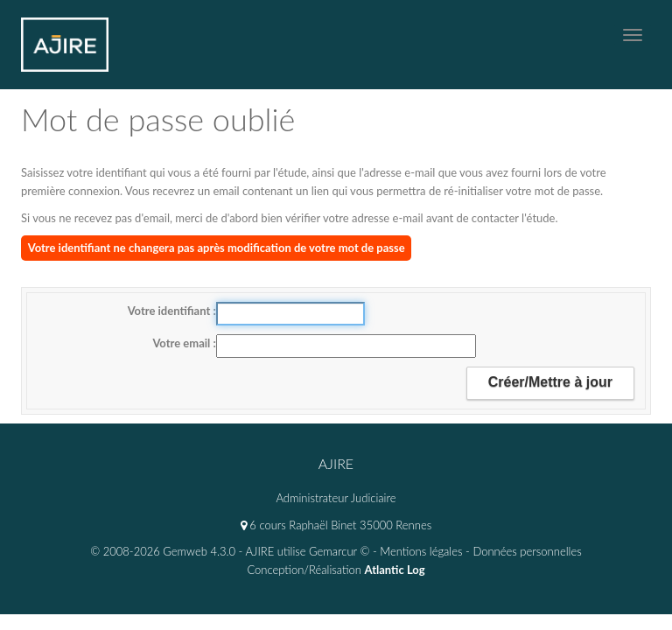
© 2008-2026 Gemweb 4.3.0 (163, 551)
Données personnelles (527, 551)
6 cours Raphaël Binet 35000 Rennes (336, 525)
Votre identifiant (171, 311)
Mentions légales (421, 551)
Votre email (182, 343)
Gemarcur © (339, 551)
